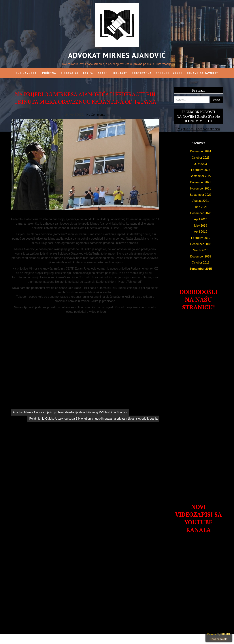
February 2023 (201, 170)
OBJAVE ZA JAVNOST (203, 73)
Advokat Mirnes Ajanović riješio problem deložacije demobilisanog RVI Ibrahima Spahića (70, 412)
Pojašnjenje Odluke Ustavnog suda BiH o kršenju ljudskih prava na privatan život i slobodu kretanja (93, 419)
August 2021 (201, 201)
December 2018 (201, 244)
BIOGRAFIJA (69, 73)
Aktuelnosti (85, 404)
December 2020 (201, 213)
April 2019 (201, 232)
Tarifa (88, 73)
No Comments (96, 115)
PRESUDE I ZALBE (169, 73)
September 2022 (201, 176)
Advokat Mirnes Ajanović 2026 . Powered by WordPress (117, 639)
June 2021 (201, 207)
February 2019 (201, 238)
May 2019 (201, 226)
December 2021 (201, 182)
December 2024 (201, 151)
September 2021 (201, 195)
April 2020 (201, 219)
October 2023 (201, 158)
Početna (49, 73)
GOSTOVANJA (142, 73)
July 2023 (201, 164)
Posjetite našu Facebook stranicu (198, 129)
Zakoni (103, 73)
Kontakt (120, 73)
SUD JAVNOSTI (27, 73)
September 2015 (201, 269)
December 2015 (201, 256)
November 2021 (201, 189)
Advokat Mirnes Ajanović (117, 55)
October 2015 (201, 263)
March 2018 (201, 250)
